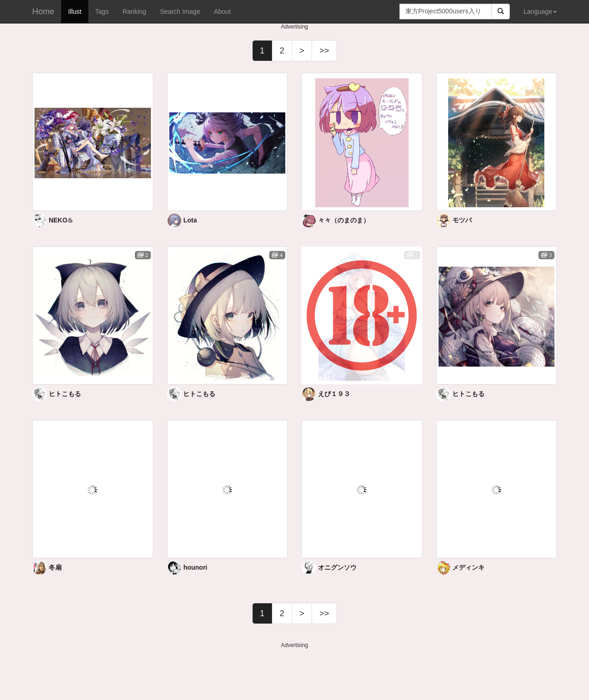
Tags (102, 12)
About (222, 12)
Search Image (180, 12)
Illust (75, 12)
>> (324, 51)
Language (540, 12)
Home (43, 12)
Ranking (134, 12)
